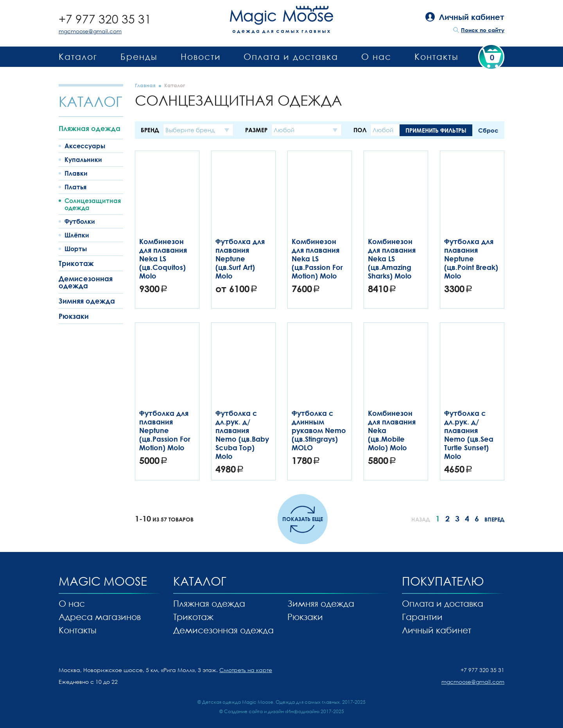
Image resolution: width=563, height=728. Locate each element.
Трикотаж (76, 263)
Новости (201, 57)
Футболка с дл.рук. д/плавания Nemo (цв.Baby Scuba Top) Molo (242, 435)
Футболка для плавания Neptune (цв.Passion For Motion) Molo (165, 430)
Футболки (80, 221)
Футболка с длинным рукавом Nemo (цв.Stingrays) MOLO (319, 430)
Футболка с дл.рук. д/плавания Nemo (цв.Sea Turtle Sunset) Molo (469, 435)
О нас (376, 57)
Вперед (494, 519)
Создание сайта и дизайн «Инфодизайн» (272, 711)
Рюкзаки (74, 316)
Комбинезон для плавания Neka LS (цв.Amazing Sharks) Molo (392, 259)
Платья (75, 187)
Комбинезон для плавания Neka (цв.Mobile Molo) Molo (392, 430)
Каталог (78, 57)
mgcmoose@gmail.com (90, 31)
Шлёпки (77, 235)
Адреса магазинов (100, 617)
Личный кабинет (437, 630)
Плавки (76, 173)
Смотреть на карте (246, 670)
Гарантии (422, 617)
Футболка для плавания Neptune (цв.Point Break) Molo (471, 259)
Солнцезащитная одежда (93, 204)
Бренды (139, 57)
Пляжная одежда (90, 128)
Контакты (437, 57)
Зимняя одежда (87, 301)
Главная (145, 85)
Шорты (76, 249)
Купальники (83, 160)
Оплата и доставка (291, 57)
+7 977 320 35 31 (105, 19)
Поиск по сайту (483, 30)
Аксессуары (85, 146)
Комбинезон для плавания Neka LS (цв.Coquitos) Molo (163, 259)
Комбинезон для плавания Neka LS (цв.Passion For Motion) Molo (317, 259)
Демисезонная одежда (86, 282)
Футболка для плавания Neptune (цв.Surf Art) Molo (240, 259)
